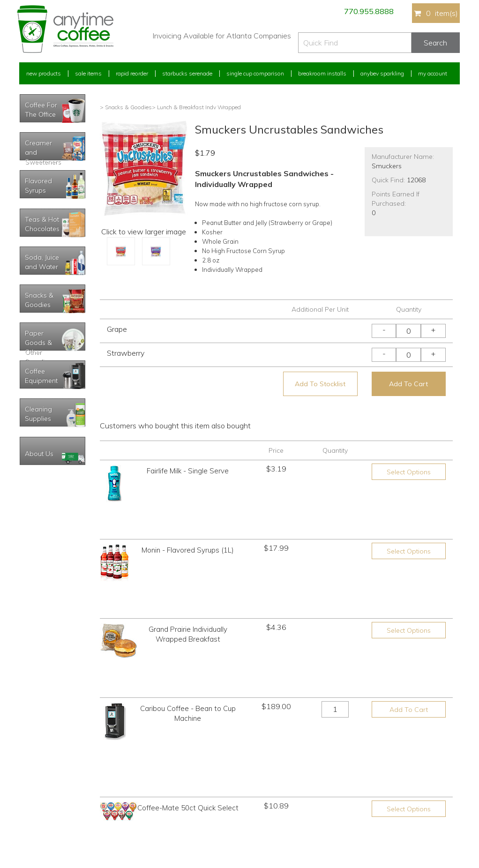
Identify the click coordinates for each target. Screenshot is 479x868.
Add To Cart (408, 384)
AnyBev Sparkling (152, 826)
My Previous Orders (44, 774)
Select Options (409, 472)
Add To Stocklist (320, 384)
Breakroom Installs (322, 73)
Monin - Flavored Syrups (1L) (188, 518)
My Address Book (42, 791)
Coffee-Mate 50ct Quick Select (188, 658)
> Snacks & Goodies (126, 107)
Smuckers (387, 166)
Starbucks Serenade (187, 73)
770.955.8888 (369, 11)
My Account (433, 73)
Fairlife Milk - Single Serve (188, 471)
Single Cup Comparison (255, 73)
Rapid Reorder (132, 73)
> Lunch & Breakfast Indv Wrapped (196, 107)
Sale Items (88, 73)
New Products (44, 73)
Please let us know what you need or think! (312, 779)
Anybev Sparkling (382, 73)
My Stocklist (34, 808)
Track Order (34, 826)
